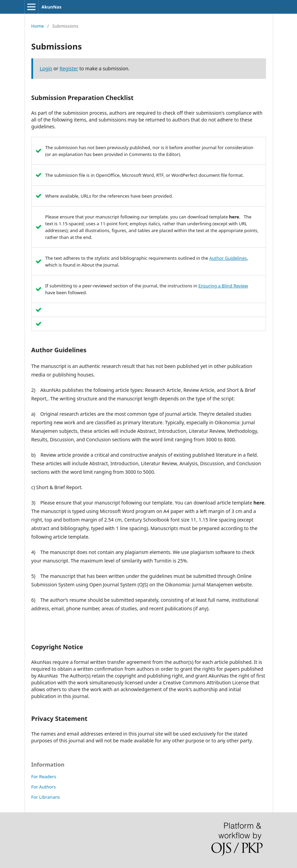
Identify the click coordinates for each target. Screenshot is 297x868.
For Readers (44, 777)
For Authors (44, 787)
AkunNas (52, 7)
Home (38, 26)
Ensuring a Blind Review (223, 286)
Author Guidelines (228, 258)
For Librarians (46, 797)
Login (46, 68)
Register (69, 68)
